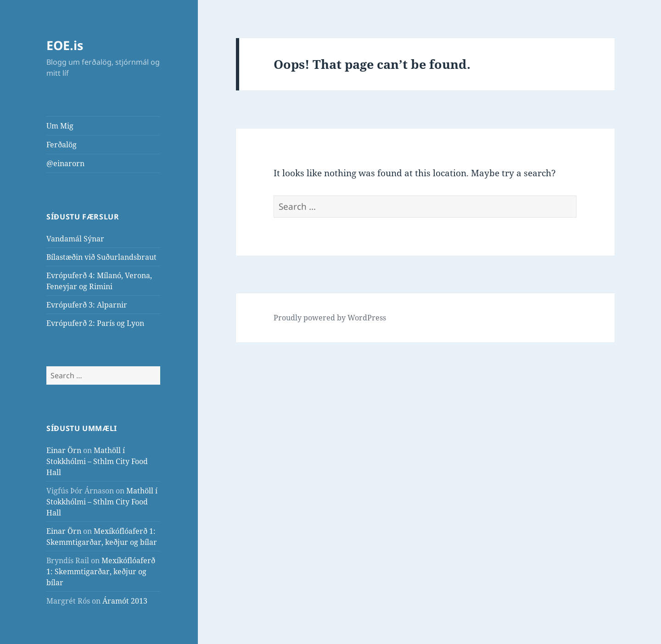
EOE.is (65, 45)
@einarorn (65, 163)
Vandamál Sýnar (75, 239)
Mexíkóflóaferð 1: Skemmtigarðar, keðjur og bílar (101, 571)
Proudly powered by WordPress (330, 318)
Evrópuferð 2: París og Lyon (95, 323)
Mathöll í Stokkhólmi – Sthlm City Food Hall (97, 461)
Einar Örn (64, 450)
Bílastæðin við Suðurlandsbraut (101, 257)
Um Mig (60, 126)
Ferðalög (62, 145)
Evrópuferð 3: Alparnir (87, 305)
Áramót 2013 (125, 601)
